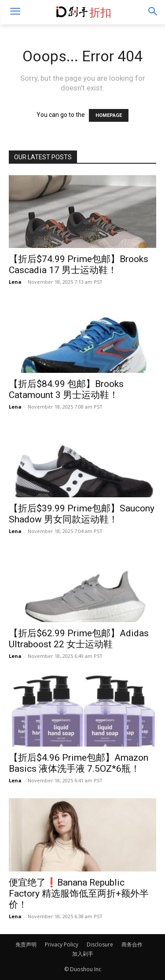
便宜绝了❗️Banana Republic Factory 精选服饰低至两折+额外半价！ (79, 894)
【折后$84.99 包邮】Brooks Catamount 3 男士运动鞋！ (66, 389)
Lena (15, 282)
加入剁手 (83, 954)
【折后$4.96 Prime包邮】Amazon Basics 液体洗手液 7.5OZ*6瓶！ (79, 763)
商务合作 (132, 944)
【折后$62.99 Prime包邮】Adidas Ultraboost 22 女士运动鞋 (79, 639)
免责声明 (26, 944)
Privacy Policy (62, 944)
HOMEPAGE (109, 115)
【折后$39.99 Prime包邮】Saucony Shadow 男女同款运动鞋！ (82, 514)
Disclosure (100, 944)
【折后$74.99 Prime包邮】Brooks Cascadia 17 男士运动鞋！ (79, 265)
